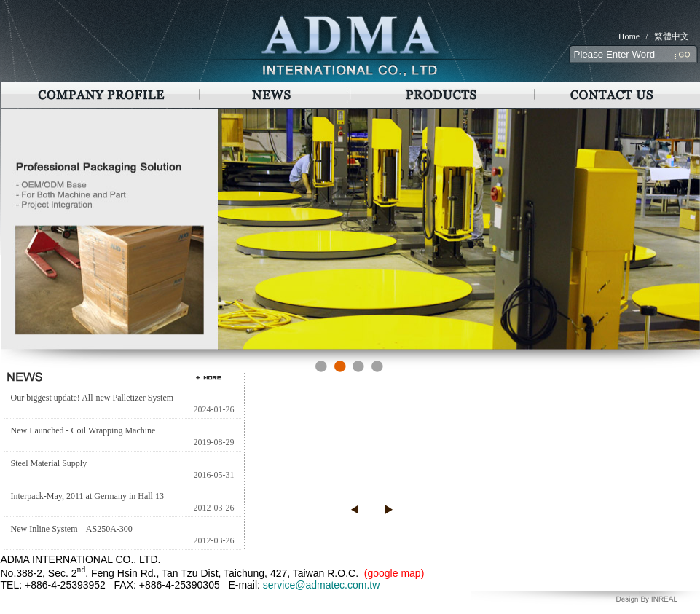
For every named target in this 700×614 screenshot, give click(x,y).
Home (629, 36)
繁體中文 (672, 36)
